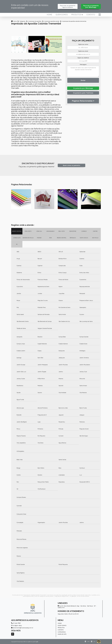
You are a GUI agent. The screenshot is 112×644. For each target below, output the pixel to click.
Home (49, 15)
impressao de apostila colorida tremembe (74, 21)
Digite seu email (83, 51)
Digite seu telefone (83, 58)
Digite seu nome (83, 44)
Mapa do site (62, 634)
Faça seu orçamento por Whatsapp (91, 6)
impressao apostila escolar (52, 21)
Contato (91, 15)
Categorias (22, 21)
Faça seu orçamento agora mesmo (68, 6)
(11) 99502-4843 (16, 625)
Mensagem (83, 65)
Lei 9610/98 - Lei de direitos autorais (79, 596)
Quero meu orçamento (71, 165)
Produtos (76, 15)
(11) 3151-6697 (16, 623)
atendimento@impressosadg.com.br (22, 628)
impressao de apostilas (35, 21)
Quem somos (62, 15)
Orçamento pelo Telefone (83, 93)
